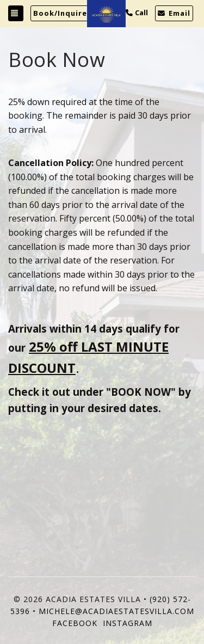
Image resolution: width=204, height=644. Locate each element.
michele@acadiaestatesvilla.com (116, 611)
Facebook (75, 623)
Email (174, 13)
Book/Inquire (60, 13)
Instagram (128, 623)
